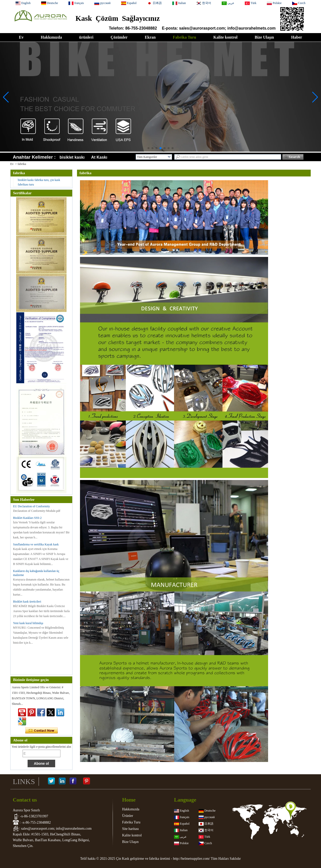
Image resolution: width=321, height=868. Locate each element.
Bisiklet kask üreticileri (27, 602)
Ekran (150, 37)
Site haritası (131, 829)
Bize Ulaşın (264, 37)
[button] (148, 148)
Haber (297, 37)
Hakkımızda (51, 37)
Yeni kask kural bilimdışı (28, 623)
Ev (21, 37)
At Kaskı (99, 157)
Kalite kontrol (225, 37)
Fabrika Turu (184, 37)
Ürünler (128, 816)
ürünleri (86, 37)
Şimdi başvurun (42, 731)
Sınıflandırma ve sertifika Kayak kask (36, 544)
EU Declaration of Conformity (31, 506)
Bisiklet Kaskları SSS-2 (27, 518)
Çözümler (119, 37)
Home (129, 800)
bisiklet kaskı (72, 157)
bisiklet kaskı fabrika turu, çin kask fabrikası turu (39, 182)
